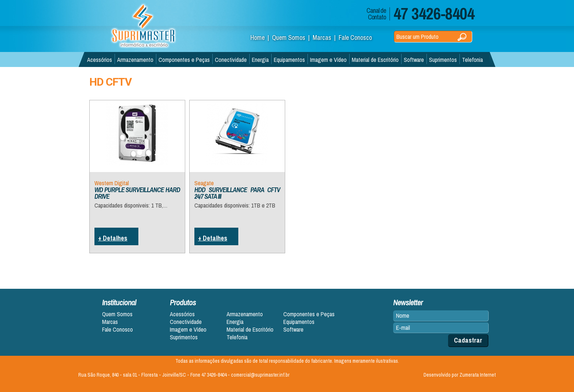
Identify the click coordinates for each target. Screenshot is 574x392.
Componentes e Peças (184, 60)
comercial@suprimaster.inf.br (260, 375)
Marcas (110, 322)
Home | (261, 38)
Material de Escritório (375, 60)
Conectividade (231, 60)
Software (414, 60)
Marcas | (326, 38)
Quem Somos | (292, 38)
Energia (260, 60)
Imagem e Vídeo (328, 60)
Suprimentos (443, 60)
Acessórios (100, 60)
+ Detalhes (113, 238)
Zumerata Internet (478, 375)
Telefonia (472, 60)
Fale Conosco (355, 38)
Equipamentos (289, 60)
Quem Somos (117, 314)
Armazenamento (135, 60)
